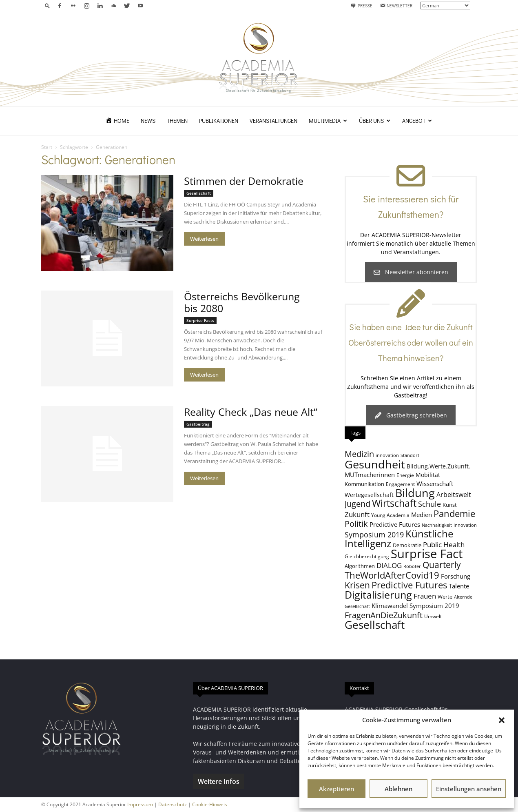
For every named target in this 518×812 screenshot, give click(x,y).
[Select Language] (445, 6)
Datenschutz (173, 804)
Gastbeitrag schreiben (411, 415)
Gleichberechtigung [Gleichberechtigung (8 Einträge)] (367, 556)
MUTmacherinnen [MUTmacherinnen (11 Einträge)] (370, 475)
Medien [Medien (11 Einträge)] (422, 515)
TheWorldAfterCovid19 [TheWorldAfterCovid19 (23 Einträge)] (392, 575)
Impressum (140, 804)
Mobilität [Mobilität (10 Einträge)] (428, 475)
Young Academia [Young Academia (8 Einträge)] (390, 515)
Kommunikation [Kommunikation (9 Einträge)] (364, 484)
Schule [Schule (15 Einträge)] (429, 504)
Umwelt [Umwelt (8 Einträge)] (433, 616)
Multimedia (328, 121)
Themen (177, 121)
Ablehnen (398, 789)
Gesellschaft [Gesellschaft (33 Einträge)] (375, 625)
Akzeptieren (336, 789)
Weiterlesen (204, 239)
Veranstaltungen (273, 121)
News (148, 121)
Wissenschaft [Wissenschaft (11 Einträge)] (435, 484)
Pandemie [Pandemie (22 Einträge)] (454, 514)
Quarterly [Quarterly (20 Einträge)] (442, 565)
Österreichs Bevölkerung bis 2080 (242, 302)
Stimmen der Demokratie (244, 181)
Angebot (417, 121)
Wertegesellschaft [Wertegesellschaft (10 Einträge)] (369, 495)
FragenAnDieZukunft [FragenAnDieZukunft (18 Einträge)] (384, 615)
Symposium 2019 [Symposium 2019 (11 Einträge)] (434, 606)
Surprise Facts (200, 320)
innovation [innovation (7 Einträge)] (387, 455)
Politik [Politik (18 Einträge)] (356, 524)
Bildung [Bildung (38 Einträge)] (415, 493)
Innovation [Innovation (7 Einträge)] (465, 525)
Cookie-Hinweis (210, 804)
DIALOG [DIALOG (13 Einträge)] (389, 565)
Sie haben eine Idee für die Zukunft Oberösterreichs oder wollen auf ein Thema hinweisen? (411, 342)
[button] (502, 720)
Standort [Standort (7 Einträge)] (410, 455)
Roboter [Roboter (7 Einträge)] (412, 566)
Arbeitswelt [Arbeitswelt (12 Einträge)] (454, 495)
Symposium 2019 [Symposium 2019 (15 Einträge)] (374, 535)
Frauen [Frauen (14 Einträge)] (425, 596)
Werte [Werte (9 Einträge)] (445, 597)
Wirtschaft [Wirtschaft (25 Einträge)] (394, 503)
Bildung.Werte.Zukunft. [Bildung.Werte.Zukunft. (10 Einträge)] (438, 466)
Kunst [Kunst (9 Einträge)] (450, 505)
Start (47, 147)
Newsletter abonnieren (411, 272)
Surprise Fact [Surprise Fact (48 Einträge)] (427, 554)
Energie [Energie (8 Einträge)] (405, 475)
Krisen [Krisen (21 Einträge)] (357, 585)
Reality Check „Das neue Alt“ (251, 412)
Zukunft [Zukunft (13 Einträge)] (357, 514)
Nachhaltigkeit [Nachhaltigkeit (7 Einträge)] (437, 525)
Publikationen (219, 121)
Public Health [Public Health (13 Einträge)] (444, 545)
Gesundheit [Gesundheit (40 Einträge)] (375, 464)
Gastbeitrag (198, 424)
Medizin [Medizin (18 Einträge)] (359, 454)
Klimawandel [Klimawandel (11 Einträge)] (390, 606)
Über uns (375, 121)
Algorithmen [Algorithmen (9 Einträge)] (360, 566)
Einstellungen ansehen (469, 789)
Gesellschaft (199, 193)
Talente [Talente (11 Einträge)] (459, 586)
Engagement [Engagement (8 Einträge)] (400, 484)
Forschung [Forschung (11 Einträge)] (456, 576)
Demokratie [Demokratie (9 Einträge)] (407, 545)
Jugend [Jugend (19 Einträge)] (358, 504)
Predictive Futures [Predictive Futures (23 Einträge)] (409, 585)
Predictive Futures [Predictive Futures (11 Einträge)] (395, 524)
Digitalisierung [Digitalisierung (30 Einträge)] (378, 595)
